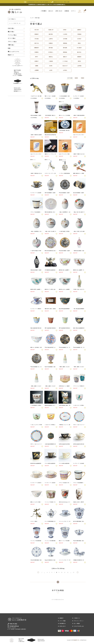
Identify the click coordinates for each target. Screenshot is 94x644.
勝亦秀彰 (51, 34)
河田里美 (79, 34)
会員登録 (67, 11)
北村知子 (79, 39)
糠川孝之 (79, 52)
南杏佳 (79, 61)
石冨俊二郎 (51, 30)
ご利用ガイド (77, 618)
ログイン (73, 11)
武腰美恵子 (37, 48)
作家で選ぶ (37, 18)
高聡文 (79, 43)
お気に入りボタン (42, 98)
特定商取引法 (63, 624)
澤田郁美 (65, 43)
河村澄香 (37, 39)
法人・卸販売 (77, 624)
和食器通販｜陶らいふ (77, 640)
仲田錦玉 (37, 52)
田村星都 (65, 48)
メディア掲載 (62, 621)
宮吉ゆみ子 (65, 66)
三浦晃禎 (51, 61)
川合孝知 (65, 34)
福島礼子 (65, 57)
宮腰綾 (37, 66)
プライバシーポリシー (79, 621)
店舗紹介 (62, 618)
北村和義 (65, 39)
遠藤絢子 (79, 30)
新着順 (82, 78)
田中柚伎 (51, 48)
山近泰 (51, 70)
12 (68, 572)
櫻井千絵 (37, 43)
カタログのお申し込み (79, 626)
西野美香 (65, 52)
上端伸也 (51, 39)
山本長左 (65, 70)
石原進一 (65, 30)
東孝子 (37, 57)
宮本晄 (51, 66)
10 (62, 572)
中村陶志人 (51, 52)
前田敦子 (37, 61)
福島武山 (51, 57)
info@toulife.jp (14, 626)
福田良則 (79, 57)
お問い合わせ (59, 11)
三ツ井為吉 (65, 61)
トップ (32, 18)
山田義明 (37, 70)
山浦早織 (79, 66)
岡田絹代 (37, 34)
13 (74, 572)
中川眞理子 (79, 48)
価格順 (76, 78)
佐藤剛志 (51, 43)
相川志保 (37, 30)
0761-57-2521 (60, 2)
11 (65, 572)
